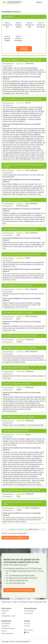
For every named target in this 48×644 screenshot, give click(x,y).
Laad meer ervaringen (24, 49)
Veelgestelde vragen (9, 616)
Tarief (3, 613)
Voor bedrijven (29, 611)
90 (21, 529)
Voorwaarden (6, 623)
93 (28, 529)
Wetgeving (5, 626)
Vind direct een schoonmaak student (19, 590)
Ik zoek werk (28, 613)
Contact (27, 626)
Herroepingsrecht (8, 633)
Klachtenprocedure (8, 628)
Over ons (27, 623)
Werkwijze (5, 611)
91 (23, 529)
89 (19, 529)
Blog (27, 632)
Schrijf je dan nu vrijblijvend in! (15, 538)
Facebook (29, 630)
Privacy (4, 631)
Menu (39, 2)
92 (26, 529)
